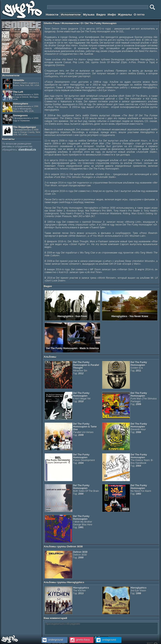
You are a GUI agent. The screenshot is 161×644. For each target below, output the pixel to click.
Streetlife (21, 84)
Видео (101, 14)
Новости (52, 14)
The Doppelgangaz (21, 131)
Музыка (89, 14)
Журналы (125, 14)
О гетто (139, 14)
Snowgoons (20, 119)
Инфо (112, 14)
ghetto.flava (80, 640)
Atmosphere (20, 107)
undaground (106, 640)
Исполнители (71, 14)
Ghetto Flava (52, 23)
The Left (21, 95)
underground (52, 640)
